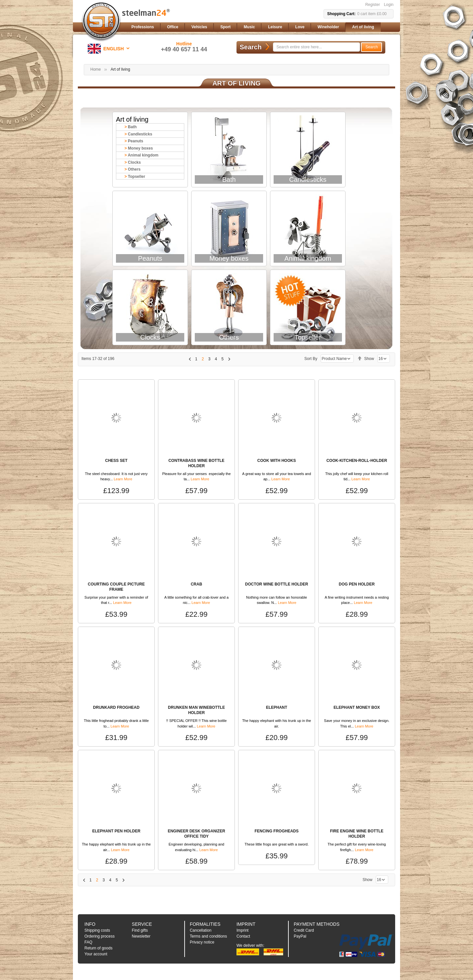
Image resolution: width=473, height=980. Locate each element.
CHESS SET (116, 461)
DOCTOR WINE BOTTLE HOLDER (277, 584)
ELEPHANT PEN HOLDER (116, 831)
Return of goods (98, 948)
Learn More (123, 479)
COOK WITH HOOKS (276, 461)
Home (96, 69)
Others (134, 169)
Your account (96, 954)
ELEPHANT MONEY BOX (357, 707)
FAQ (88, 942)
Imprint (243, 930)
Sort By (311, 359)
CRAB (197, 584)
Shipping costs (97, 930)
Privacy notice (202, 942)
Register (373, 5)
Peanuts (135, 141)
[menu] (261, 27)
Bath (132, 127)
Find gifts (140, 930)
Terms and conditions (208, 936)
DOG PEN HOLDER (357, 584)
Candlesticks (140, 134)
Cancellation (201, 930)
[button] (110, 49)
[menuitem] (143, 27)
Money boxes (140, 148)
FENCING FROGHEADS (277, 831)
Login (389, 5)
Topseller (136, 177)
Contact (243, 936)
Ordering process (100, 936)
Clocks (134, 162)
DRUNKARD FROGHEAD (116, 707)
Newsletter (141, 936)
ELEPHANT (277, 707)
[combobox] (316, 47)
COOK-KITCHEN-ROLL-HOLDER (357, 461)
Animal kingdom (143, 155)
